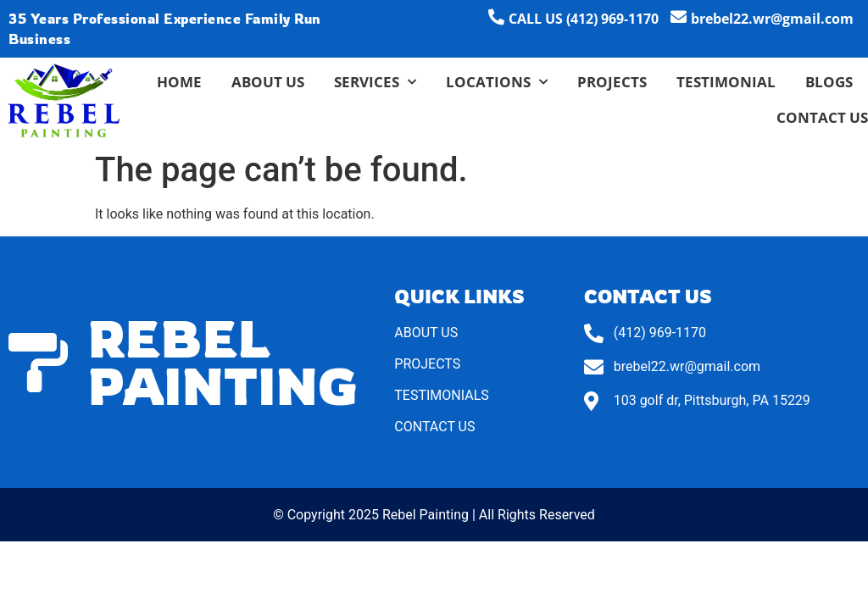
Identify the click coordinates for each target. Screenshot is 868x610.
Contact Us (822, 117)
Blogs (829, 82)
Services (375, 82)
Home (179, 82)
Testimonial (726, 82)
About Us (268, 82)
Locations (497, 82)
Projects (612, 82)
